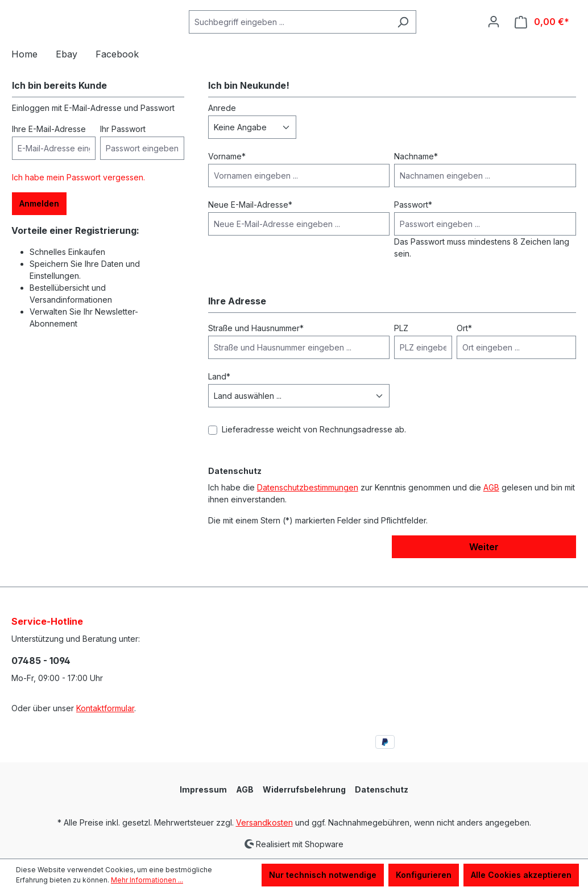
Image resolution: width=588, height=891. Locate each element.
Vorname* (227, 173)
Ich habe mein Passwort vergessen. (78, 194)
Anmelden (39, 220)
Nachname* (416, 173)
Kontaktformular (105, 708)
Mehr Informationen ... (147, 880)
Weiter (484, 563)
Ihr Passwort (123, 145)
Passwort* (413, 221)
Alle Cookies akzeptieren (521, 875)
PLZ (401, 345)
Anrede (222, 124)
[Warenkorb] (542, 30)
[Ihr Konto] (494, 30)
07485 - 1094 (41, 661)
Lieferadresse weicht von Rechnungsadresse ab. (314, 446)
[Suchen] (403, 30)
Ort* (464, 345)
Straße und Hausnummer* (256, 345)
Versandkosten (264, 822)
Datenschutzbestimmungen (308, 504)
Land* (219, 393)
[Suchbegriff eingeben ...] (289, 30)
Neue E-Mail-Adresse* (250, 221)
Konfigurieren (424, 875)
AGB (491, 504)
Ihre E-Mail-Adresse (49, 145)
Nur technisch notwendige (323, 875)
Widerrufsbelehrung (304, 789)
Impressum (203, 789)
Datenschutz (382, 789)
